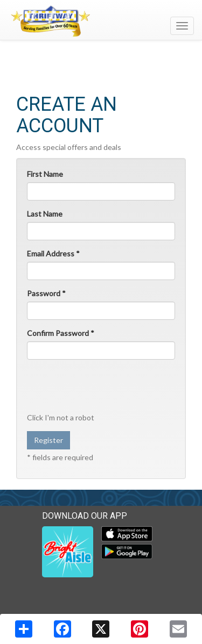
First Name (45, 174)
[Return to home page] (101, 21)
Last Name (45, 214)
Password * (46, 293)
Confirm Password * (61, 333)
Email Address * (53, 253)
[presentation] (96, 385)
